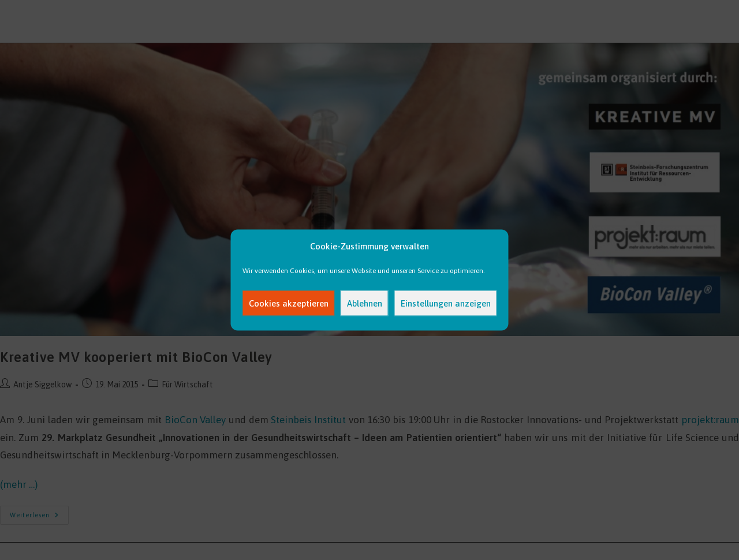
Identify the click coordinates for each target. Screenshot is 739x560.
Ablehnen (365, 303)
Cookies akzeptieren (289, 303)
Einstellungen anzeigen (446, 303)
